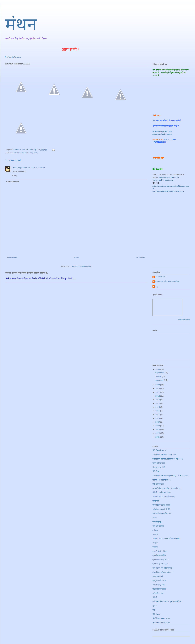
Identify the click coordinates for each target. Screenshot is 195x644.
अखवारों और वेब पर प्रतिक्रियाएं (163, 497)
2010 (158, 388)
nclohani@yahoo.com (162, 134)
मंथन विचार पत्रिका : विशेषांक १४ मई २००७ (168, 459)
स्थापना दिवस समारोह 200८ (162, 513)
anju (157, 286)
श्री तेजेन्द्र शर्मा (158, 593)
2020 (158, 422)
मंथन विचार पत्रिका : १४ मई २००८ (26, 153)
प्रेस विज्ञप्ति (157, 522)
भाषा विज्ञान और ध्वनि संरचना (162, 568)
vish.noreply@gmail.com (163, 180)
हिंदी (154, 610)
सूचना (154, 606)
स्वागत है (155, 534)
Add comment (13, 182)
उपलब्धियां (156, 501)
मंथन (21, 26)
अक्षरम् (155, 518)
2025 (158, 437)
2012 (158, 396)
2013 (158, 400)
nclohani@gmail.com (162, 131)
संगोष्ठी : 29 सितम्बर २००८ (162, 492)
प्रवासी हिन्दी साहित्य (159, 551)
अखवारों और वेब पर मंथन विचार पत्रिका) (166, 539)
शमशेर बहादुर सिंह (158, 585)
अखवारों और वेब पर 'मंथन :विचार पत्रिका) (167, 488)
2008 (158, 369)
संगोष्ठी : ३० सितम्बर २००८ (162, 480)
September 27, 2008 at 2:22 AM (31, 168)
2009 (158, 385)
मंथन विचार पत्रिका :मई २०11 (163, 572)
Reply (15, 175)
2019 (158, 418)
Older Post (141, 258)
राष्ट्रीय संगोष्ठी (158, 576)
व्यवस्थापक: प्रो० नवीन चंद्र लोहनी (167, 282)
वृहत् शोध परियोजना (159, 581)
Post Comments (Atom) (82, 266)
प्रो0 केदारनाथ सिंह (159, 555)
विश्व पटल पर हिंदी (159, 467)
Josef (15, 168)
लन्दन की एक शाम (159, 463)
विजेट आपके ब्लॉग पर (184, 320)
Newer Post (12, 258)
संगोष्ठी (155, 597)
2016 (158, 411)
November (160, 380)
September (160, 373)
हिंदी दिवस (156, 471)
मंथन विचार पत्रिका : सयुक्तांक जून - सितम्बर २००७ (170, 476)
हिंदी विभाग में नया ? (159, 450)
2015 (158, 407)
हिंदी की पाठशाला (158, 484)
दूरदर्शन (155, 547)
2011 (158, 392)
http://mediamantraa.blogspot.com (168, 191)
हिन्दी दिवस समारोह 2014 (161, 623)
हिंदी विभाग (156, 614)
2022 (158, 426)
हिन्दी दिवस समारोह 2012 (161, 618)
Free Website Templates (13, 57)
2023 (158, 429)
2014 (158, 403)
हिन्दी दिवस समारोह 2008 (161, 505)
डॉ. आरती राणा (160, 277)
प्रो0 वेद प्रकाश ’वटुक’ (160, 564)
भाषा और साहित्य (158, 526)
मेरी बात (155, 530)
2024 (158, 433)
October (158, 376)
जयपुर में (155, 543)
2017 (158, 415)
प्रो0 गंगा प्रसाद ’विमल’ (161, 560)
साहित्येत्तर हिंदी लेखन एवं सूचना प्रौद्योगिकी (167, 602)
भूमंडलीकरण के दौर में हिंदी (161, 509)
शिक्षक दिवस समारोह (159, 589)
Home (77, 258)
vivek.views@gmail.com (169, 177)
